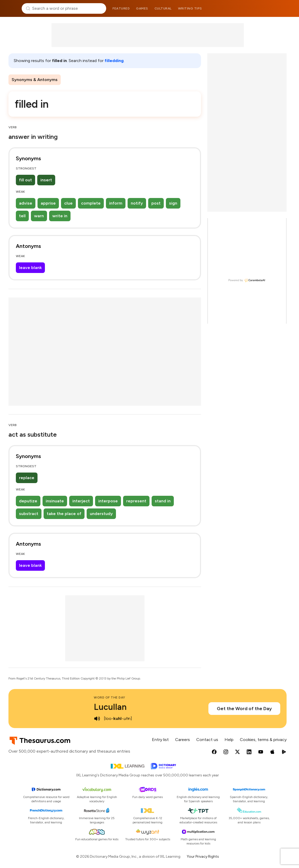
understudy (101, 514)
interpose (108, 501)
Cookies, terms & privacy (263, 740)
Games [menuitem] (142, 8)
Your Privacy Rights (203, 857)
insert (46, 180)
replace (27, 478)
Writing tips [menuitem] (190, 8)
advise (26, 203)
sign (173, 203)
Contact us (207, 740)
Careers (183, 740)
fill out (25, 180)
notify (137, 203)
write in (60, 216)
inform (116, 203)
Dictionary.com (288, 8)
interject (81, 501)
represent (136, 501)
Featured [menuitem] (121, 8)
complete (91, 203)
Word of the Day (109, 697)
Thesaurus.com (12, 8)
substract (29, 514)
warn (39, 216)
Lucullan (110, 707)
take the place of (64, 514)
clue (68, 203)
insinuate (55, 501)
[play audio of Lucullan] (97, 719)
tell (22, 216)
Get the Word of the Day (244, 709)
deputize (28, 501)
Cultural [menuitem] (163, 8)
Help (229, 740)
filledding (114, 61)
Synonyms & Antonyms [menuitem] (35, 80)
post (156, 203)
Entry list (160, 740)
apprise (48, 203)
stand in (163, 501)
